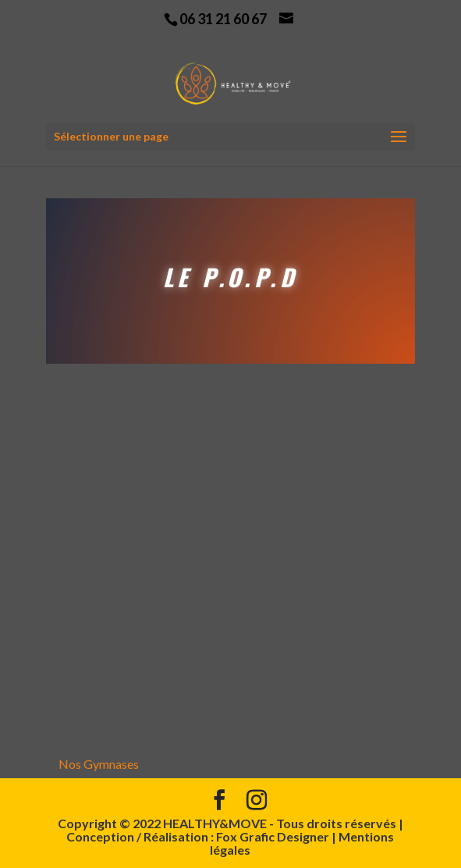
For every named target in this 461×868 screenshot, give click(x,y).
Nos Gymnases (99, 764)
